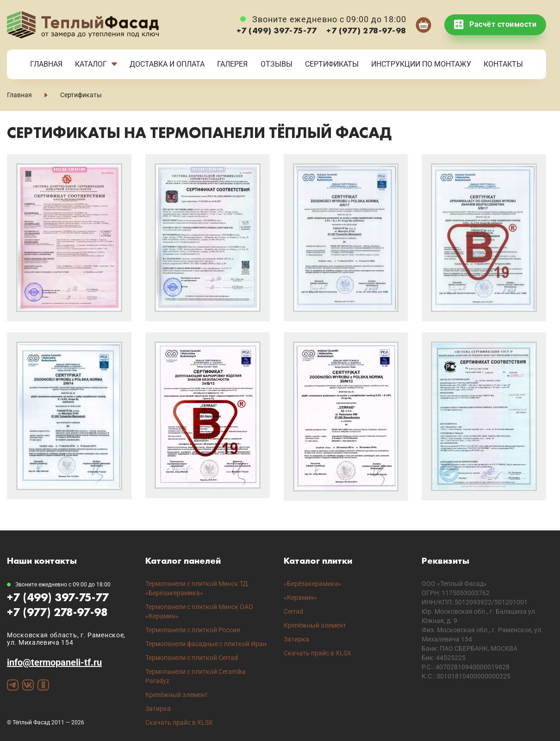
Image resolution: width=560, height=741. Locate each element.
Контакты (503, 64)
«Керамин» (300, 598)
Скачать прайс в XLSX (179, 722)
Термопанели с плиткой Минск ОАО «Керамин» (199, 611)
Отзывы (277, 64)
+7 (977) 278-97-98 (366, 30)
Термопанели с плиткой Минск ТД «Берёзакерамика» (197, 588)
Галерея (232, 64)
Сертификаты (332, 64)
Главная (46, 64)
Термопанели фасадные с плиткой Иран (206, 644)
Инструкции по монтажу (421, 64)
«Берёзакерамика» (313, 584)
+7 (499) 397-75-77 (277, 30)
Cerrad (293, 611)
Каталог (91, 64)
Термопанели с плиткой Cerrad (192, 658)
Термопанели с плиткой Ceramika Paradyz (196, 676)
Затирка (158, 709)
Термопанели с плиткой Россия (193, 630)
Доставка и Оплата (167, 64)
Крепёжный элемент (177, 695)
